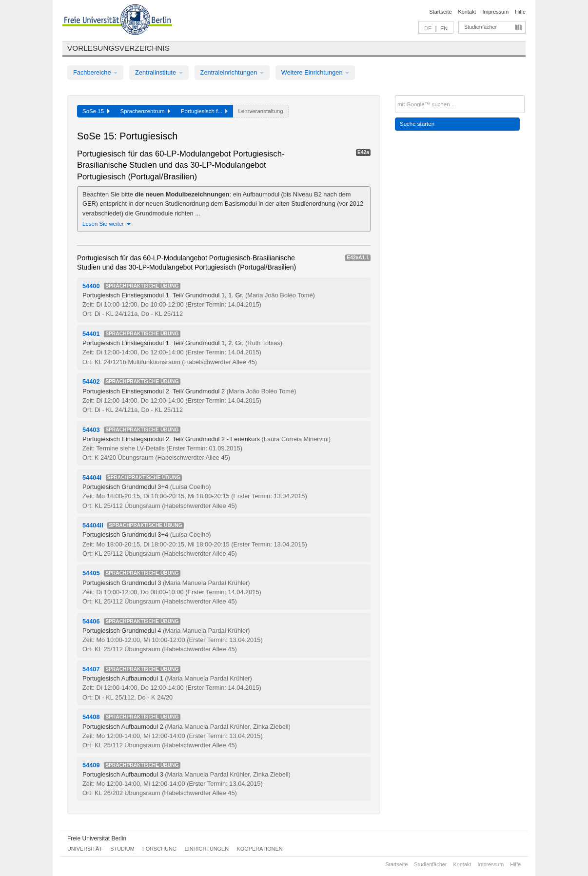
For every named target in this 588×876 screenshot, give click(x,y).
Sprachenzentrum (145, 111)
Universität (85, 849)
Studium (122, 849)
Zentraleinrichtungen (232, 72)
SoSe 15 (96, 111)
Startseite (441, 12)
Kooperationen (260, 849)
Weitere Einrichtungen (315, 72)
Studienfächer (480, 27)
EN (444, 28)
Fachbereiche (95, 72)
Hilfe (520, 12)
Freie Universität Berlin (97, 838)
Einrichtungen (207, 849)
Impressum (495, 12)
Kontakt (467, 12)
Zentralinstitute (159, 72)
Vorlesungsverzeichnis (118, 48)
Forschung (159, 849)
